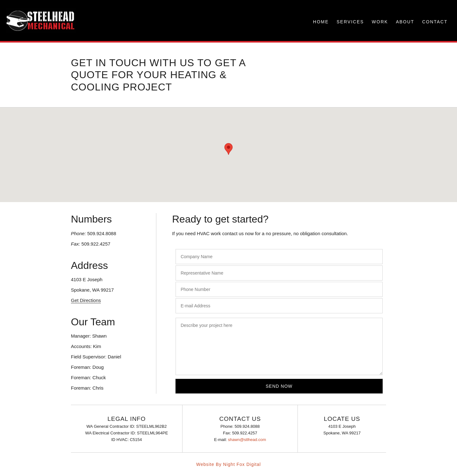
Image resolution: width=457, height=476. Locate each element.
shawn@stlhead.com (247, 440)
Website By (209, 464)
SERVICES (350, 22)
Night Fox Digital (242, 464)
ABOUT (405, 22)
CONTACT (435, 22)
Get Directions (86, 300)
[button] (228, 149)
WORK (380, 22)
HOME (321, 22)
